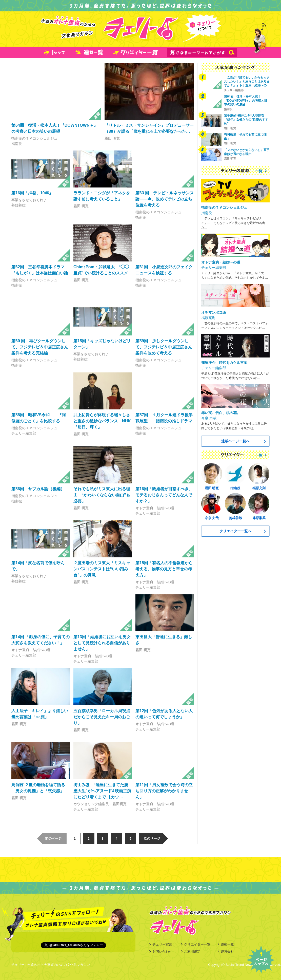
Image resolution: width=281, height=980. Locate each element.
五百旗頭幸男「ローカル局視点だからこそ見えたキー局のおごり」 (102, 717)
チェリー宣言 (162, 944)
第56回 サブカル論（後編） (38, 489)
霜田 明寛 (112, 138)
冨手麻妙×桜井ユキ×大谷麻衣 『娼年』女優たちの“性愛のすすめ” (246, 119)
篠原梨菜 (259, 518)
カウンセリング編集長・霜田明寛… (102, 804)
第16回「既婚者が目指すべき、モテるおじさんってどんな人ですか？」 (164, 495)
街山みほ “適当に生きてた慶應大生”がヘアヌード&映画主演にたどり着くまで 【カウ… (102, 791)
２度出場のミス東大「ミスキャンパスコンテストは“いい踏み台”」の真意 (102, 569)
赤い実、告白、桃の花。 (221, 413)
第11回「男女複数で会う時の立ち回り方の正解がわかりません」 (164, 791)
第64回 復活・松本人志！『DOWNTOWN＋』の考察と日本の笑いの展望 (246, 100)
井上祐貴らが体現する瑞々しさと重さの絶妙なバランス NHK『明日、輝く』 (102, 421)
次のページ (152, 838)
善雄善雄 (18, 205)
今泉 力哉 (209, 418)
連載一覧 (227, 944)
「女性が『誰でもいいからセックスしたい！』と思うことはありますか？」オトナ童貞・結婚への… (247, 81)
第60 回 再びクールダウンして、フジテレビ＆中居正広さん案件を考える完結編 (40, 347)
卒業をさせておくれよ (29, 200)
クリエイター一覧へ (235, 531)
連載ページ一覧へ (235, 441)
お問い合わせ (162, 951)
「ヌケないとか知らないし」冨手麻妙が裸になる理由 (247, 152)
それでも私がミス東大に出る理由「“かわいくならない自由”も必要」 (102, 495)
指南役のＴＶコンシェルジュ (34, 138)
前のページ (53, 838)
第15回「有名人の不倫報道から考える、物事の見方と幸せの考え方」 (164, 569)
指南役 (17, 144)
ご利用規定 (192, 951)
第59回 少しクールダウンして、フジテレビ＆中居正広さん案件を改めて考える (164, 347)
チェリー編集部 (24, 433)
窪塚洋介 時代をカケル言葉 (224, 363)
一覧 (259, 171)
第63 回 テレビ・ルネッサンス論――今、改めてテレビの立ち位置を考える (165, 199)
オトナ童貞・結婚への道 (155, 508)
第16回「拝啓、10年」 (32, 193)
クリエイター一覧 (197, 944)
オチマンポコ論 (214, 312)
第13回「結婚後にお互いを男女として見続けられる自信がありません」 (102, 643)
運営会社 (227, 951)
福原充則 (208, 318)
